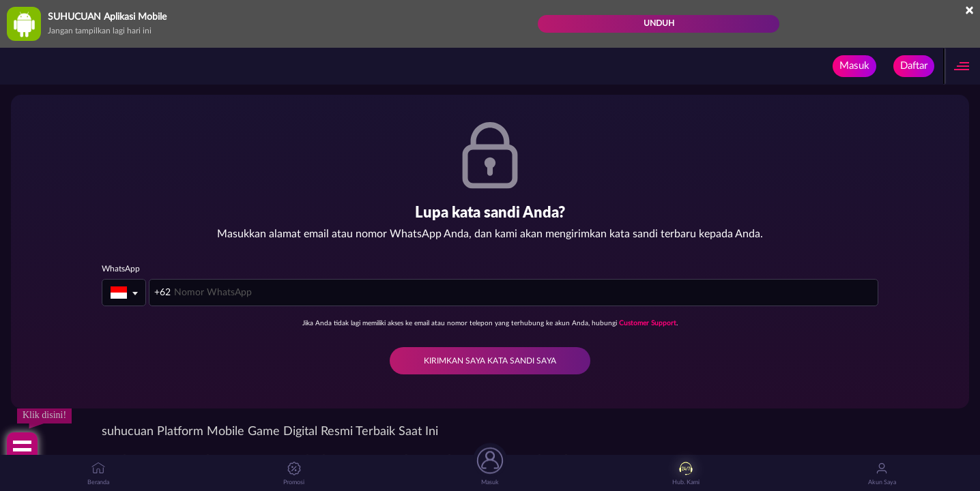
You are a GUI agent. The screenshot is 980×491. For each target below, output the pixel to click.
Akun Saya (882, 474)
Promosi (294, 474)
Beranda (98, 474)
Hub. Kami (686, 474)
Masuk (854, 66)
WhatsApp (121, 269)
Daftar (914, 66)
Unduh (659, 23)
